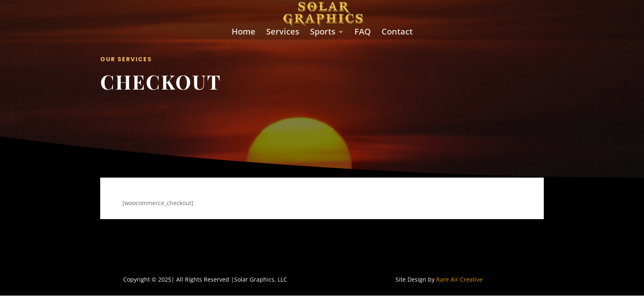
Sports (323, 33)
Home (244, 33)
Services (283, 33)
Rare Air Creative (459, 279)
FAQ (363, 33)
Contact (397, 33)
